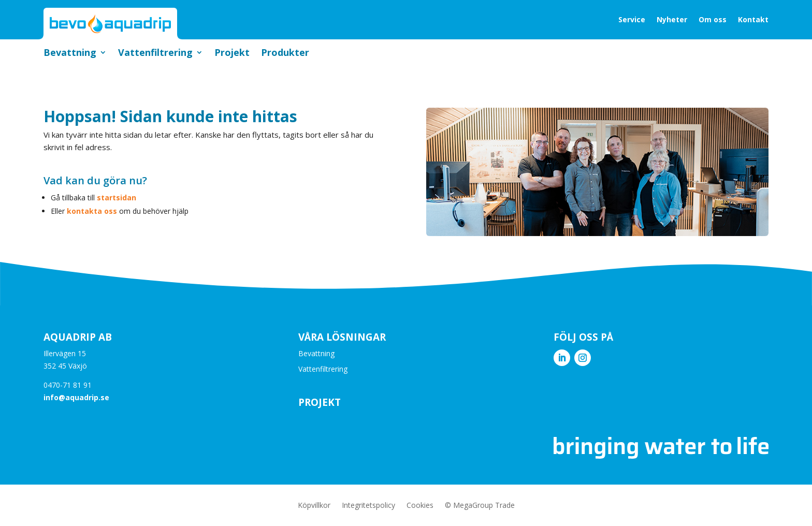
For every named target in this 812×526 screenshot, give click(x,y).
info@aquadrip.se (76, 397)
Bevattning (70, 54)
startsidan (117, 198)
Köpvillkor (314, 506)
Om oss (713, 19)
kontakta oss (92, 211)
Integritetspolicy (368, 506)
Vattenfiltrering (155, 54)
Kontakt (753, 19)
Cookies (420, 506)
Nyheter (672, 19)
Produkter (285, 54)
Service (632, 19)
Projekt (232, 54)
